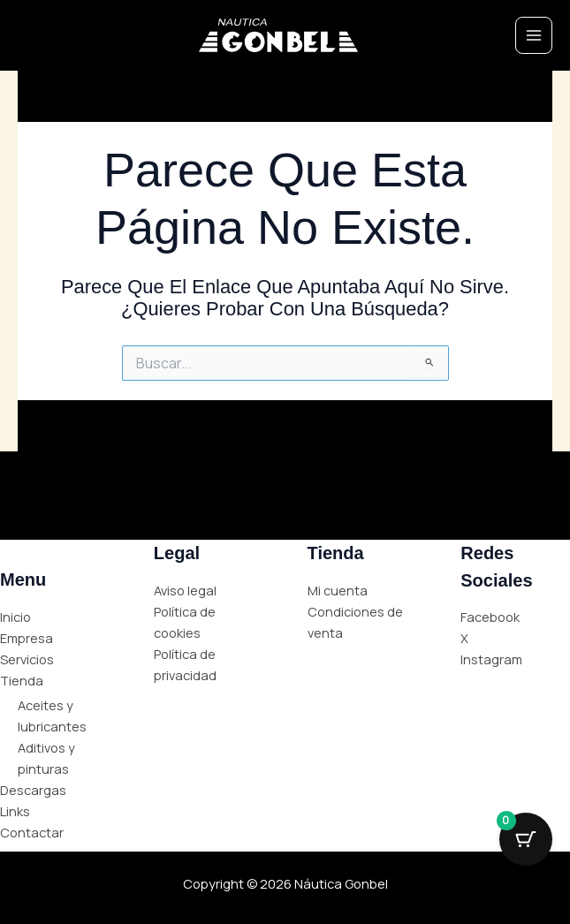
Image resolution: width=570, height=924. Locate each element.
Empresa (27, 638)
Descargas (33, 790)
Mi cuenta (338, 590)
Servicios (27, 659)
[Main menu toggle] (534, 35)
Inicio (15, 617)
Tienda (22, 680)
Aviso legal (185, 590)
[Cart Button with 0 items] (526, 839)
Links (15, 811)
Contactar (32, 832)
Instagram (491, 659)
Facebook (490, 617)
